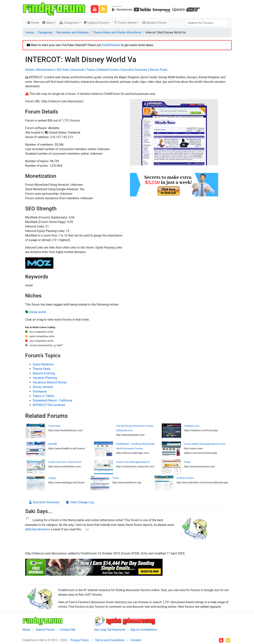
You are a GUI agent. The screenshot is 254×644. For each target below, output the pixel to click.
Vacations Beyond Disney (50, 382)
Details (30, 70)
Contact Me (68, 630)
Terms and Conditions (110, 640)
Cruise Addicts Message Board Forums (205, 444)
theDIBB (53, 444)
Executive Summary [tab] (44, 502)
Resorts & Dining (44, 373)
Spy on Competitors (144, 630)
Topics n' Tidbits (44, 396)
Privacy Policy (79, 640)
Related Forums (108, 70)
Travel (187, 462)
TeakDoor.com (192, 426)
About (26, 630)
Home (34, 22)
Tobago (52, 478)
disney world (37, 312)
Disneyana (40, 391)
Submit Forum (45, 630)
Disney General (43, 387)
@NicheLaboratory (38, 529)
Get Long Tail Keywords (110, 630)
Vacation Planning (45, 378)
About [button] (48, 23)
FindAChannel (111, 45)
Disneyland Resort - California (53, 400)
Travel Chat (54, 426)
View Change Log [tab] (79, 502)
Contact (136, 640)
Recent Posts (159, 70)
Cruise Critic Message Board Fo (133, 462)
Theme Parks (42, 369)
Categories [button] (69, 23)
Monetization (45, 70)
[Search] (207, 23)
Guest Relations (43, 364)
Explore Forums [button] (96, 23)
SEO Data (63, 70)
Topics (91, 70)
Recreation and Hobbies (73, 32)
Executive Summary (134, 70)
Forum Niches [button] (125, 23)
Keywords (78, 70)
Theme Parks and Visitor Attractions (117, 32)
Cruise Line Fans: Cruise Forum (65, 462)
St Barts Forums (185, 478)
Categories (45, 32)
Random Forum (154, 23)
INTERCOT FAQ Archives (49, 405)
